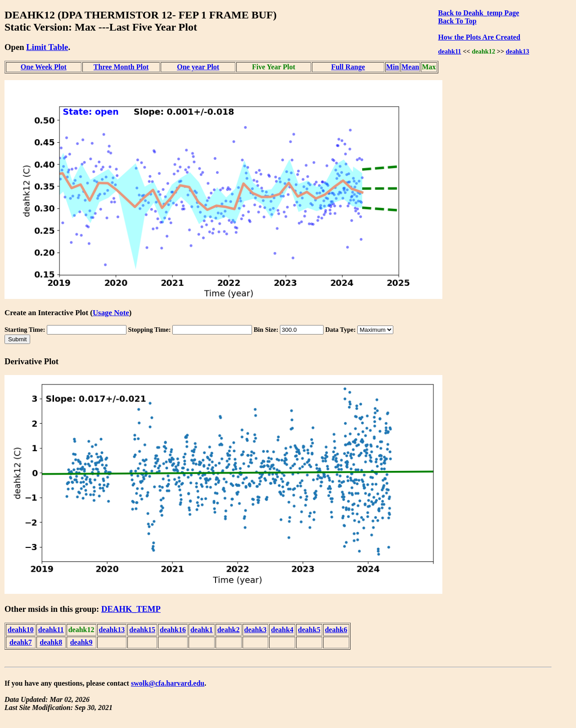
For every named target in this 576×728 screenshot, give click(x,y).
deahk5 (309, 630)
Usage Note (111, 313)
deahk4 (282, 630)
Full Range (348, 67)
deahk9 (81, 642)
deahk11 (450, 51)
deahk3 (256, 630)
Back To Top (457, 21)
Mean (410, 67)
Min (392, 67)
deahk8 (51, 642)
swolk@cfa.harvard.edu (168, 683)
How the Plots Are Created (479, 37)
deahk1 (202, 630)
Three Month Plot (121, 67)
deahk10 (21, 630)
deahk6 (336, 630)
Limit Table (47, 47)
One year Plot (198, 67)
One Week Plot (44, 67)
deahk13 (517, 51)
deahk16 (173, 630)
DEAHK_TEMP (131, 609)
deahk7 (21, 642)
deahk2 (229, 630)
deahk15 (142, 630)
